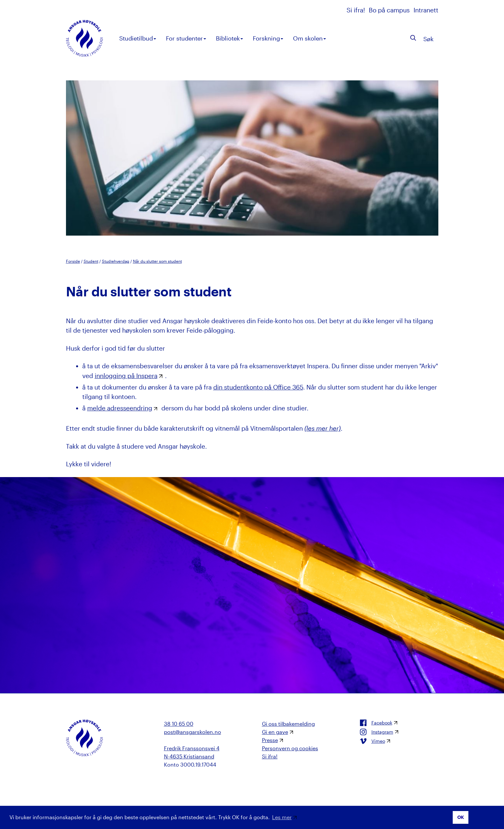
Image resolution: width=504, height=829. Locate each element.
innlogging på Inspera (126, 376)
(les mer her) (323, 428)
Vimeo (373, 741)
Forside (73, 261)
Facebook (376, 723)
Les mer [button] (282, 817)
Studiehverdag (116, 261)
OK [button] (461, 817)
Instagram (377, 732)
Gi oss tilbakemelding (288, 724)
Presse (270, 740)
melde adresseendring (120, 408)
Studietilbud (138, 38)
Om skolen (309, 38)
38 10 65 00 (179, 724)
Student (91, 261)
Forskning (268, 38)
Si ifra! (357, 10)
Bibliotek (229, 38)
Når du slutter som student (157, 261)
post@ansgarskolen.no (193, 732)
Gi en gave (275, 732)
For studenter (186, 38)
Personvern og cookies (290, 748)
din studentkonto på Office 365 (258, 387)
